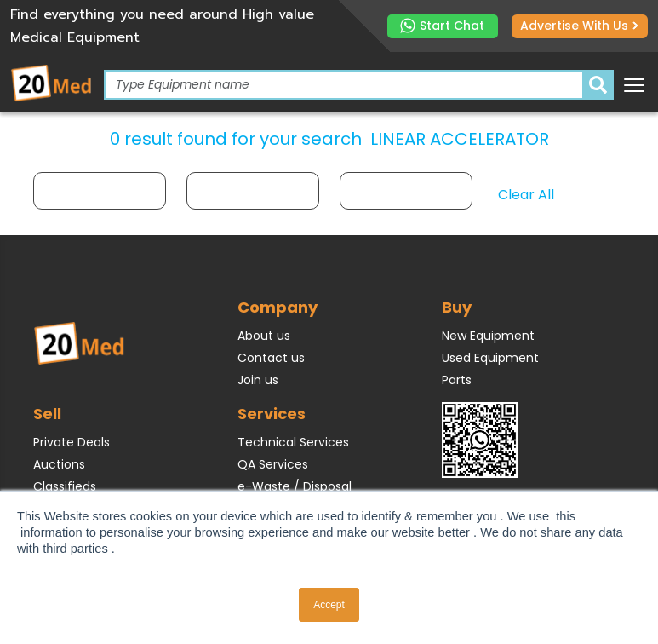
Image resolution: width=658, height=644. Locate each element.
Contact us (271, 358)
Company (278, 307)
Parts (457, 380)
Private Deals (72, 442)
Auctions (59, 464)
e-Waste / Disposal (295, 486)
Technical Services (293, 442)
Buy (457, 307)
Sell (47, 414)
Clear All (526, 195)
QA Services (273, 464)
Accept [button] (329, 605)
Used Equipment (490, 358)
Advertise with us (579, 26)
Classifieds (65, 486)
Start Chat (442, 26)
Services (272, 414)
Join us (258, 380)
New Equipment (488, 336)
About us (264, 336)
